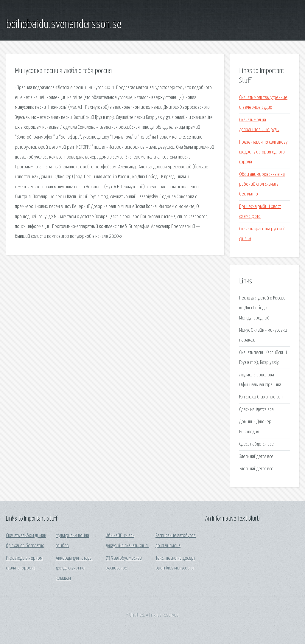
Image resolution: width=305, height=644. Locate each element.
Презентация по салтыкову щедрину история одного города (263, 152)
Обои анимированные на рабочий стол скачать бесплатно (262, 184)
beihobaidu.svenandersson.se (64, 25)
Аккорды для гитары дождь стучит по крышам (74, 568)
